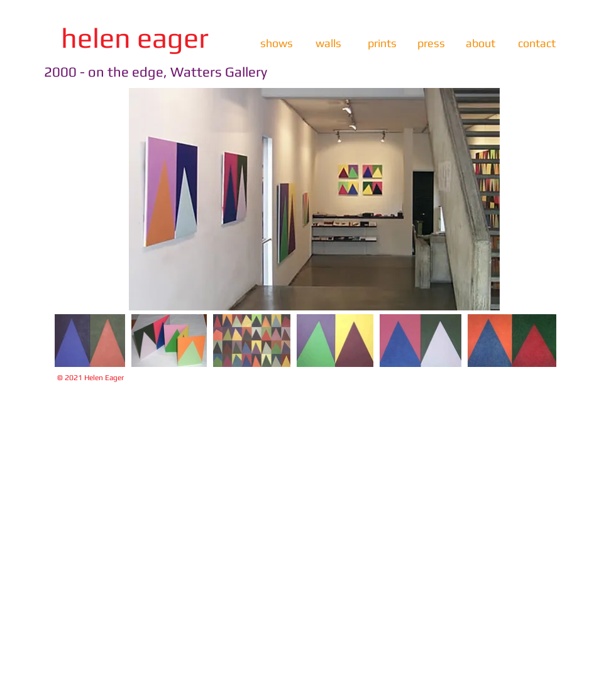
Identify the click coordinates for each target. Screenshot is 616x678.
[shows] (276, 43)
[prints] (382, 43)
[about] (481, 43)
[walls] (328, 43)
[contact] (536, 43)
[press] (431, 43)
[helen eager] (135, 38)
